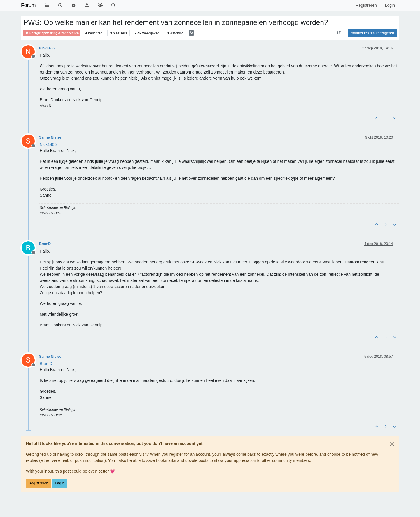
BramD (45, 244)
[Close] (392, 444)
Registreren (38, 483)
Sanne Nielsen (51, 137)
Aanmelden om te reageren (372, 33)
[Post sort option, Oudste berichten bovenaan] (338, 33)
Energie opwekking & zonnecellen (52, 33)
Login (60, 483)
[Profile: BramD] (46, 364)
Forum (28, 5)
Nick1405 (47, 48)
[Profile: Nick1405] (48, 144)
